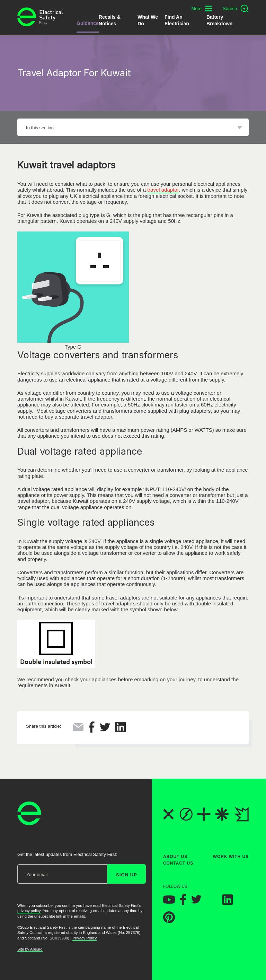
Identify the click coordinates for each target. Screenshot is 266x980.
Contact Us (178, 864)
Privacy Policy (85, 938)
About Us (175, 857)
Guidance (88, 23)
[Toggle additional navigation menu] (202, 8)
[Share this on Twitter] (105, 730)
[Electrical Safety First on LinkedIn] (228, 903)
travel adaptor (163, 190)
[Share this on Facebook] (92, 731)
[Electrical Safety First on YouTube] (169, 902)
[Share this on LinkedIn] (121, 730)
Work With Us (231, 857)
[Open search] (236, 9)
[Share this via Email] (78, 729)
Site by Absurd (30, 949)
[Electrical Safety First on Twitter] (196, 902)
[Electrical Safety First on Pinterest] (169, 921)
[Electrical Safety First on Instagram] (212, 903)
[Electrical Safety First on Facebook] (183, 903)
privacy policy (29, 911)
